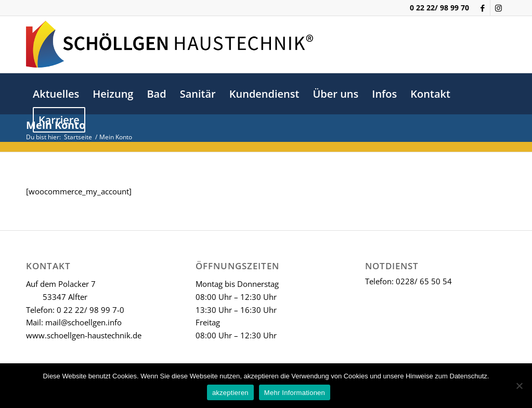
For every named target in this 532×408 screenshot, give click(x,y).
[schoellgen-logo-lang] (170, 44)
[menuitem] (56, 94)
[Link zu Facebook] (482, 8)
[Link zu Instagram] (498, 8)
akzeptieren (230, 393)
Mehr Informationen (295, 393)
